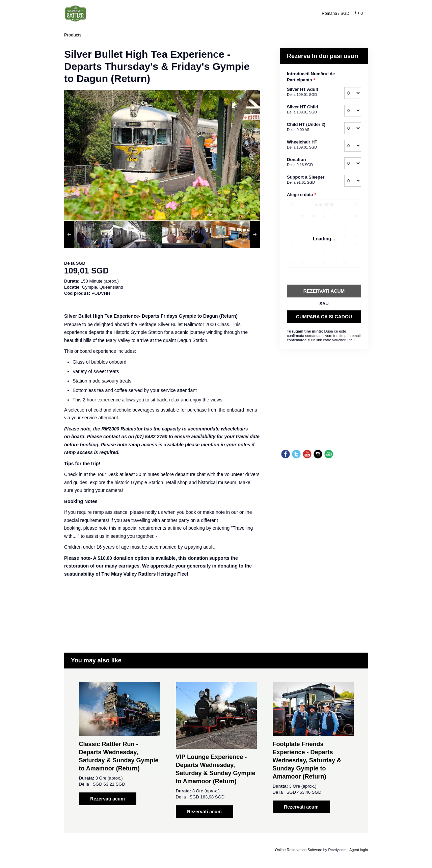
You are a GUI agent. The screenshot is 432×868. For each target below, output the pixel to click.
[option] (89, 234)
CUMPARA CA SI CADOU (324, 317)
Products (73, 35)
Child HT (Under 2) (307, 127)
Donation (307, 162)
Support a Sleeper (307, 180)
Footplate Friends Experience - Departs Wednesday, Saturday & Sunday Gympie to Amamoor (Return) (307, 760)
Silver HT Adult (307, 92)
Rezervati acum (107, 799)
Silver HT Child (307, 110)
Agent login (359, 850)
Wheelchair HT (307, 145)
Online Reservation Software (299, 850)
